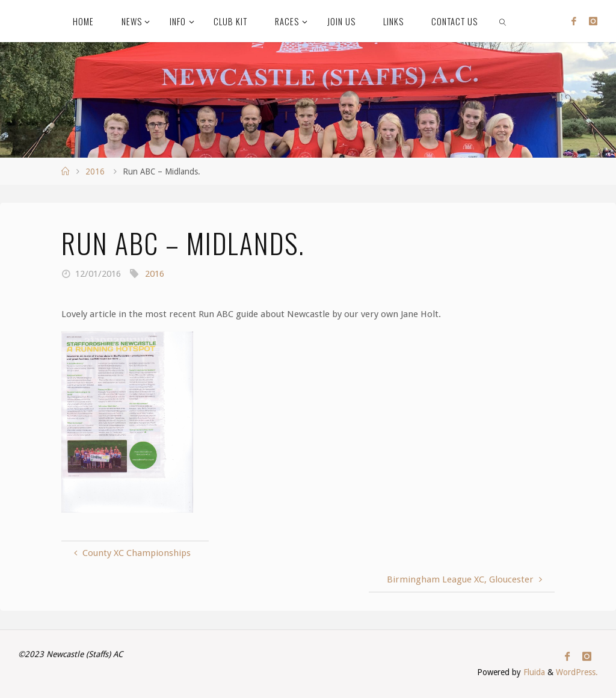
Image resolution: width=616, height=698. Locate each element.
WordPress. (577, 672)
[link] (503, 21)
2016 (95, 171)
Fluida (533, 672)
